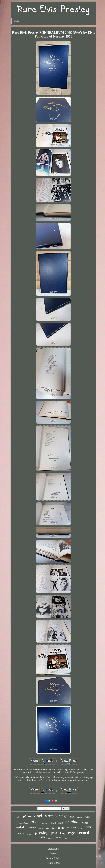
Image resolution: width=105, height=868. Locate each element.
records (41, 828)
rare (49, 815)
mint (88, 827)
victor (87, 817)
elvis (35, 822)
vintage (61, 816)
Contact (54, 853)
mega (61, 828)
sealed (20, 827)
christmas (30, 834)
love (54, 828)
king (63, 833)
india (65, 838)
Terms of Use (53, 863)
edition (58, 838)
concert (31, 827)
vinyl (38, 816)
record (83, 832)
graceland (24, 823)
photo (27, 816)
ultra (19, 817)
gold (54, 833)
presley (42, 832)
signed (53, 823)
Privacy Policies (53, 858)
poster (50, 838)
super (48, 828)
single (80, 817)
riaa (61, 823)
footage (45, 823)
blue (72, 817)
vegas (85, 823)
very (71, 833)
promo (71, 827)
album (21, 833)
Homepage (53, 848)
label (43, 837)
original (73, 822)
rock (80, 828)
